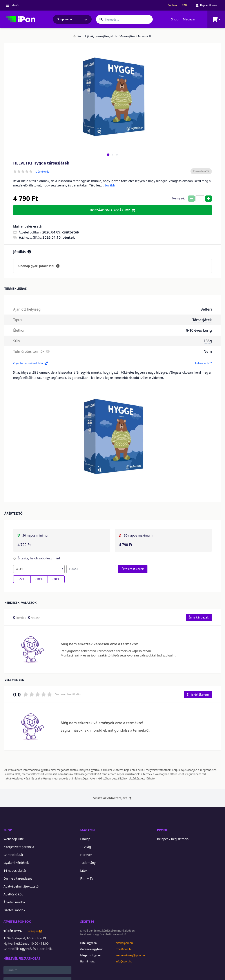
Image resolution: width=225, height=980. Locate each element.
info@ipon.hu (124, 962)
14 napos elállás (15, 871)
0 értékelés (42, 172)
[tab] (108, 155)
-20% (56, 579)
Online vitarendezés (18, 878)
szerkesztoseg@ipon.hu (130, 955)
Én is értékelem (198, 694)
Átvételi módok (14, 902)
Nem (208, 351)
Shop (175, 19)
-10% (39, 579)
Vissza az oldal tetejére (113, 798)
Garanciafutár (13, 855)
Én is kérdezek (199, 617)
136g (208, 341)
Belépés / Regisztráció (173, 839)
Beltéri (206, 309)
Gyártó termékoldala (30, 363)
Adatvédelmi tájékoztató (21, 886)
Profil (162, 830)
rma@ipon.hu (124, 949)
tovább (110, 185)
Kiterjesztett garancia (19, 847)
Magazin (189, 19)
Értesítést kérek (133, 569)
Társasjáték (144, 36)
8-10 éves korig (199, 330)
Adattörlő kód (13, 894)
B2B (184, 5)
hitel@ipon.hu (124, 943)
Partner (172, 5)
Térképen (34, 931)
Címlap (85, 839)
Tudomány (88, 863)
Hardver (86, 855)
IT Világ (85, 847)
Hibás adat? (203, 363)
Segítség (87, 921)
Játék (84, 871)
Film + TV (87, 878)
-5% (22, 579)
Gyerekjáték (127, 36)
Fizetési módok (14, 910)
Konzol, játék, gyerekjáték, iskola (95, 36)
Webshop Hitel (14, 839)
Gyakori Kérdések (16, 863)
